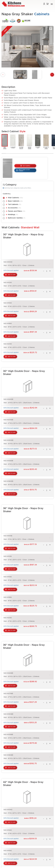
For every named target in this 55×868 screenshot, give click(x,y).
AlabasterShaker (13, 141)
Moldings (13, 215)
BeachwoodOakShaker (46, 142)
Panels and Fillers (17, 211)
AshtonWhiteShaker (29, 142)
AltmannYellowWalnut (21, 142)
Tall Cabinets (15, 204)
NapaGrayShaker (5, 142)
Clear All (7, 194)
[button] (52, 4)
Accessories (14, 208)
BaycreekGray (38, 141)
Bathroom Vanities (17, 218)
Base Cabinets (15, 201)
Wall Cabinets (15, 198)
